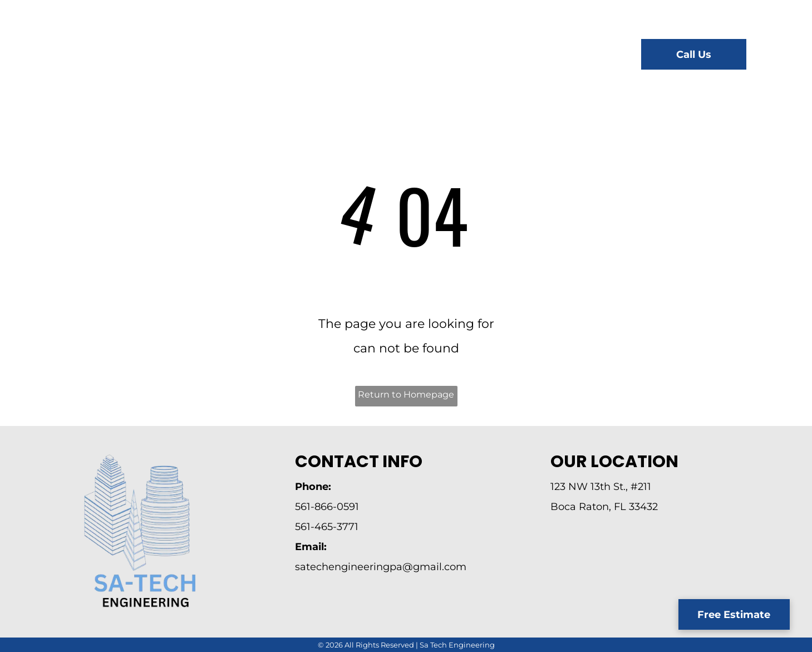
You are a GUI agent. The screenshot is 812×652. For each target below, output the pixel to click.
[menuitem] (267, 56)
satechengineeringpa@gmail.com (381, 567)
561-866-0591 (327, 507)
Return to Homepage (406, 394)
